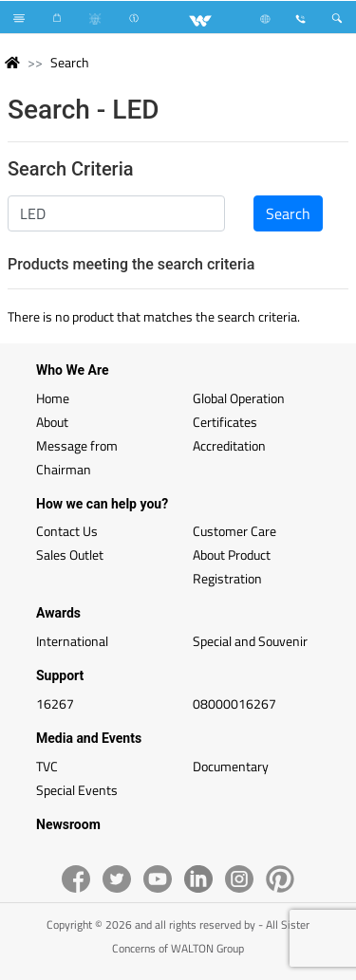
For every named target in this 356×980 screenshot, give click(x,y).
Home (53, 398)
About (52, 422)
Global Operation (239, 398)
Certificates (225, 422)
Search (70, 62)
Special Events (77, 790)
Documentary (231, 766)
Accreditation (229, 445)
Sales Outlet (70, 555)
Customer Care (234, 531)
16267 (55, 703)
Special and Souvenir (250, 641)
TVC (47, 766)
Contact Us (67, 531)
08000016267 (234, 703)
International (72, 641)
